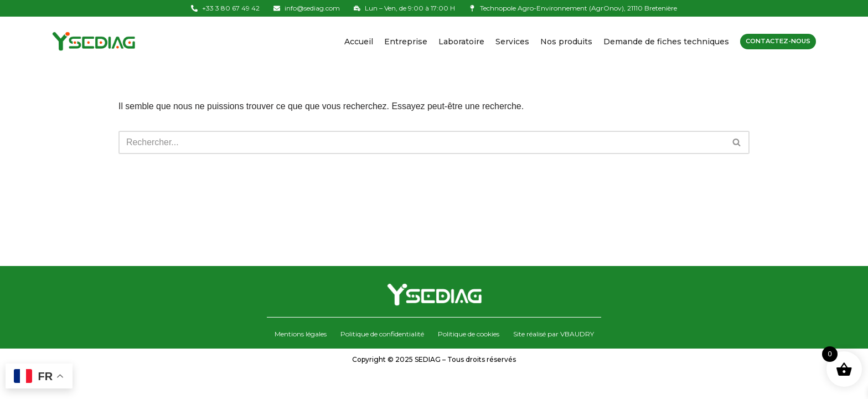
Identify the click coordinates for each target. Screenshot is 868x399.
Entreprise (400, 42)
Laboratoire (456, 42)
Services (507, 42)
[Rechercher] (422, 144)
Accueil (353, 42)
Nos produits (561, 42)
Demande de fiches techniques (661, 42)
